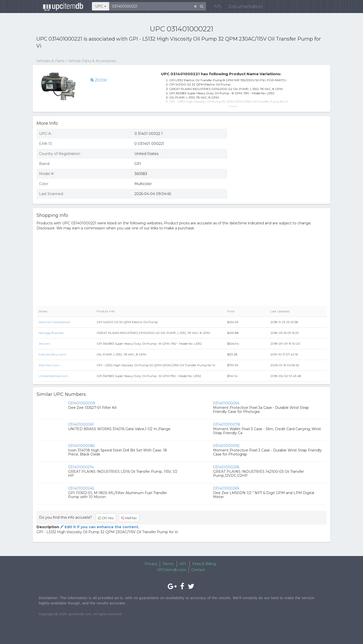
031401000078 (227, 424)
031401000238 (226, 467)
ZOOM (99, 80)
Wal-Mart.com (49, 365)
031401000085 (81, 446)
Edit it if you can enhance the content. (99, 527)
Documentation (243, 7)
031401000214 (81, 467)
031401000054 (226, 403)
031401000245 (81, 488)
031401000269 (226, 488)
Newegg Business (51, 333)
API (214, 7)
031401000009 (82, 403)
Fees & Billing (204, 564)
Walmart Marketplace (54, 322)
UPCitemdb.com (171, 570)
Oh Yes (106, 518)
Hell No (129, 518)
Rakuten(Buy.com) (52, 354)
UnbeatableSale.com (53, 376)
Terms (168, 564)
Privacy (151, 564)
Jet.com (44, 344)
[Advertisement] (281, 161)
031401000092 (226, 446)
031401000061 (81, 424)
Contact (198, 570)
